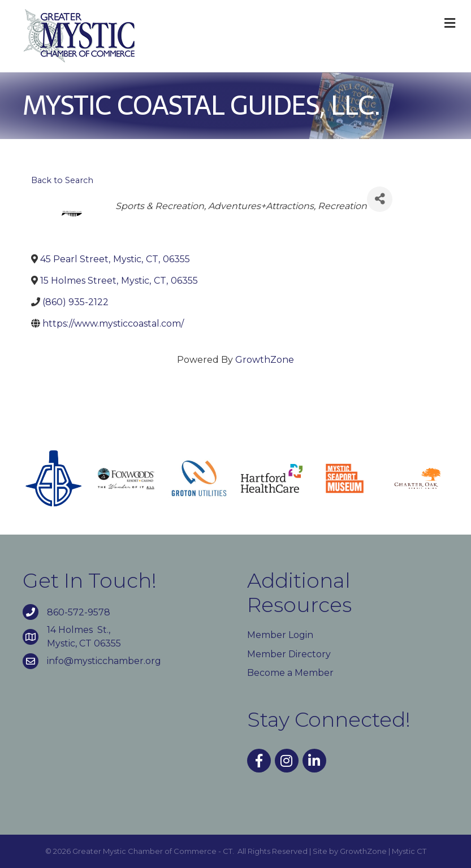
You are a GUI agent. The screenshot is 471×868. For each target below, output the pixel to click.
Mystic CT (409, 851)
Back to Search (62, 180)
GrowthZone (265, 360)
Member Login (280, 635)
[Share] (380, 199)
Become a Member (290, 673)
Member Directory (289, 654)
